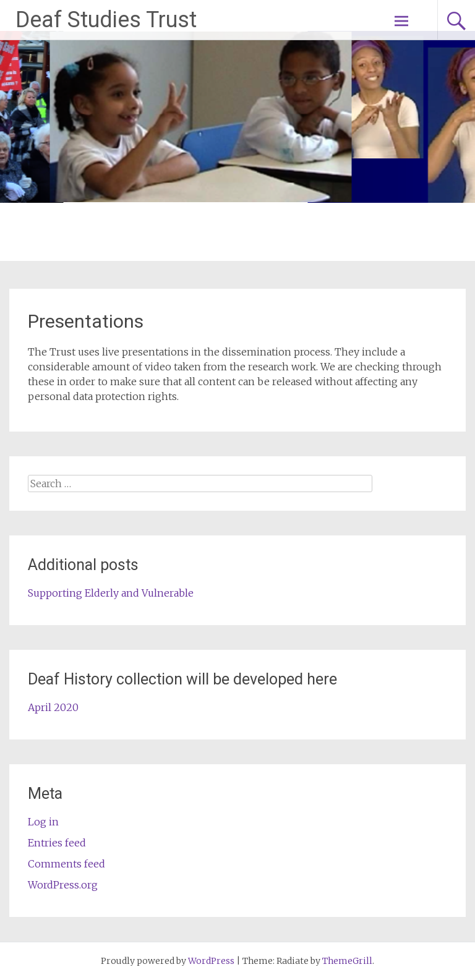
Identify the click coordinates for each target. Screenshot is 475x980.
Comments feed (66, 864)
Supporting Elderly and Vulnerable (111, 593)
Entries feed (57, 843)
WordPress (211, 961)
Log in (43, 822)
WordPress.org (63, 885)
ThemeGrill (347, 961)
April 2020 (53, 707)
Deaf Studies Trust (106, 20)
